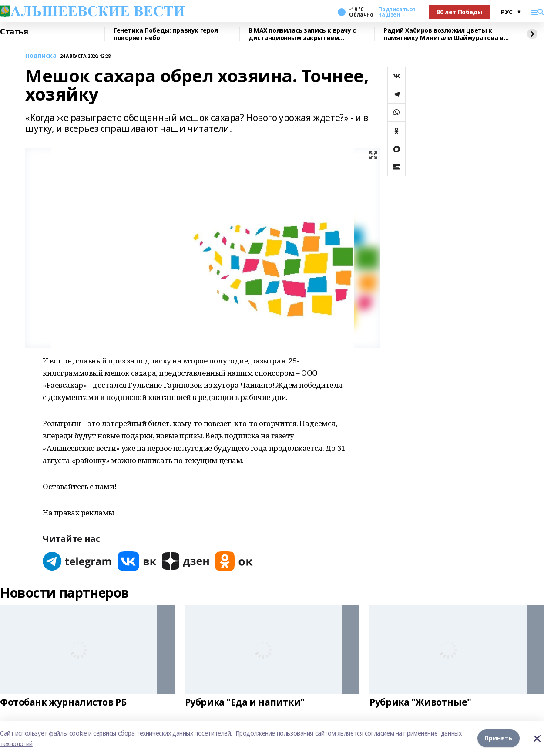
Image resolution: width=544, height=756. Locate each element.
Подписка (41, 56)
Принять (499, 738)
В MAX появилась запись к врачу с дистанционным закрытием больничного (302, 34)
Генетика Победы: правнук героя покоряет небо (166, 34)
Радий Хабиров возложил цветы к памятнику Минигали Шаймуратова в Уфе (443, 34)
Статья (14, 32)
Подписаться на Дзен (396, 12)
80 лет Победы (460, 12)
